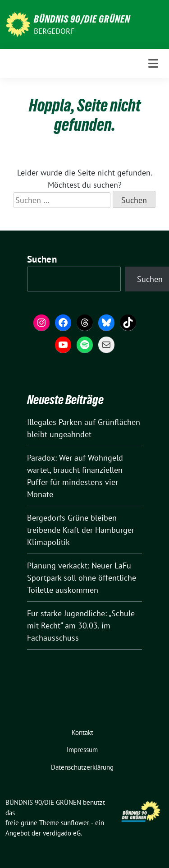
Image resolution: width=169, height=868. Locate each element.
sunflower (75, 823)
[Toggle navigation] (153, 64)
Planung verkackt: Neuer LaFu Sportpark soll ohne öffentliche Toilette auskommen (82, 578)
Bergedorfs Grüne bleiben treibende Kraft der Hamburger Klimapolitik (81, 530)
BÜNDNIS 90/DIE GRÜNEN (82, 19)
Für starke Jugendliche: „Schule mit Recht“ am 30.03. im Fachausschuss (81, 626)
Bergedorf (54, 31)
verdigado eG (62, 833)
